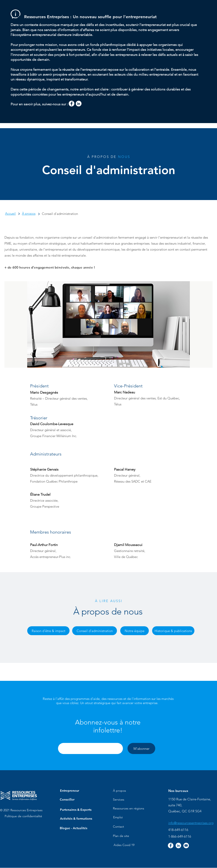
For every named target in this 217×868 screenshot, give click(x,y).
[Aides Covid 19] (124, 845)
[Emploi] (118, 817)
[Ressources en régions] (129, 809)
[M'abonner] (141, 748)
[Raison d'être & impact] (48, 631)
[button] (108, 726)
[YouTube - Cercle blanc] (186, 845)
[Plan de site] (121, 836)
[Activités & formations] (76, 819)
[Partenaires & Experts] (76, 810)
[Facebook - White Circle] (72, 104)
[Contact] (118, 827)
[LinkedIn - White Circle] (79, 104)
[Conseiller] (67, 800)
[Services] (119, 800)
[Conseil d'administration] (95, 631)
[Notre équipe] (135, 631)
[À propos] (119, 791)
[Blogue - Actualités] (74, 828)
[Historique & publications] (173, 631)
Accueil (10, 213)
